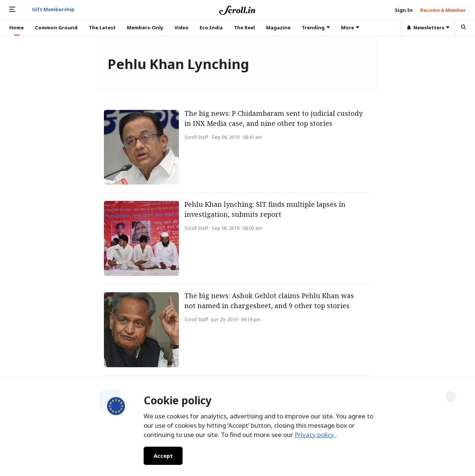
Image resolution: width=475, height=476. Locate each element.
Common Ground (56, 27)
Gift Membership (53, 9)
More (350, 27)
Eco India (211, 27)
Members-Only (145, 27)
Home (17, 27)
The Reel (244, 27)
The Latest (102, 27)
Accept (163, 456)
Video (181, 27)
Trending (316, 27)
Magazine (278, 27)
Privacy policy (315, 435)
